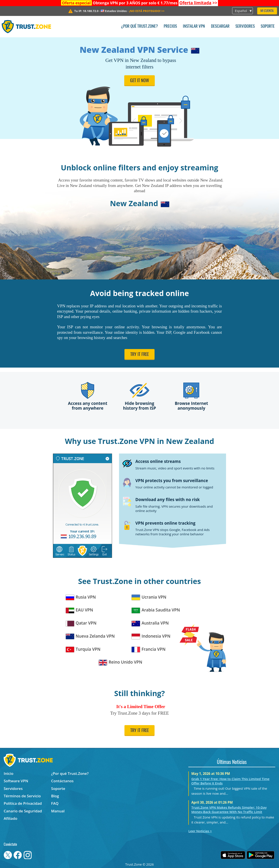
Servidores (245, 27)
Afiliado (10, 818)
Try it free (140, 355)
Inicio (9, 773)
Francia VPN (149, 649)
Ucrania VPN (149, 597)
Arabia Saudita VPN (156, 610)
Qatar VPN (81, 623)
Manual (58, 811)
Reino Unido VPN (121, 662)
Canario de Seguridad (23, 811)
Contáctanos (62, 781)
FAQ (55, 803)
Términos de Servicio (22, 796)
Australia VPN (150, 623)
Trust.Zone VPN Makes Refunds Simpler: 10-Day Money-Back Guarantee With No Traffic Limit (229, 810)
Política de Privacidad (23, 803)
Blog (55, 796)
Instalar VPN (194, 27)
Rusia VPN (81, 597)
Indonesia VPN (151, 636)
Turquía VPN (83, 649)
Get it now (140, 81)
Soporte (268, 27)
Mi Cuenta (267, 11)
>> (198, 3)
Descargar (220, 27)
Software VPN (16, 781)
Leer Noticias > (200, 831)
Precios (170, 27)
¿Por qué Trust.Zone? (139, 27)
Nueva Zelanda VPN (90, 636)
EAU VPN (79, 610)
